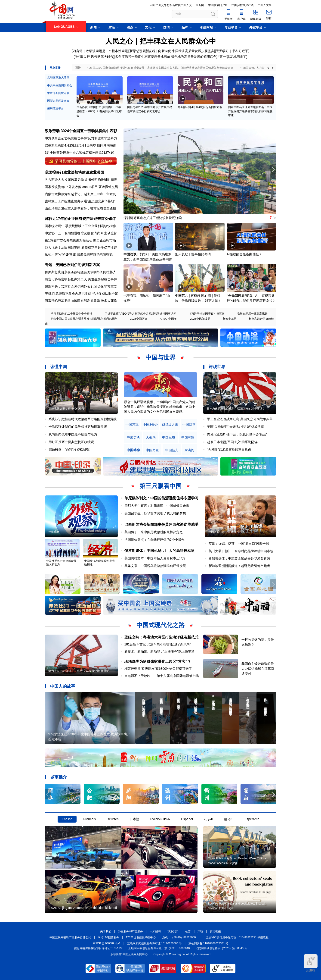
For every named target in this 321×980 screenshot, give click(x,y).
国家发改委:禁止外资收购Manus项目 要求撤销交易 (81, 187)
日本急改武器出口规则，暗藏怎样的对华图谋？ (236, 409)
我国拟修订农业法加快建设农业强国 (74, 172)
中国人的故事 (63, 686)
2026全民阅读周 (200, 319)
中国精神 (133, 450)
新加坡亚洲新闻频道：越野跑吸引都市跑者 (239, 566)
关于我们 (106, 931)
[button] (273, 169)
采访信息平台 (56, 108)
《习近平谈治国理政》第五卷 (207, 314)
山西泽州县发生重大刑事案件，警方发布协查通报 (80, 208)
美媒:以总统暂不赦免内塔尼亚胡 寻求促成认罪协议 (81, 294)
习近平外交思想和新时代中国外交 (171, 5)
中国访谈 (130, 254)
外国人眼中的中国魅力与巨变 (226, 532)
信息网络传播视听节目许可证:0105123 (98, 948)
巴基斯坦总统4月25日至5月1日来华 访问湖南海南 (81, 145)
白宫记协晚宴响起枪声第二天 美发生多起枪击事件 (81, 279)
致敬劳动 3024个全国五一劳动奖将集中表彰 (81, 131)
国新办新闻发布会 (58, 101)
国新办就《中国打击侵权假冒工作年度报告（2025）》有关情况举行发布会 (99, 111)
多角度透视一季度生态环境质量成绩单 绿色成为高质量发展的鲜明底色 (166, 57)
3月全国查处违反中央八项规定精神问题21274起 (79, 153)
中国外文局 (265, 5)
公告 (188, 931)
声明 (200, 931)
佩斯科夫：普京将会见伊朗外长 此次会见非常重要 (81, 286)
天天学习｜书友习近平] (232, 51)
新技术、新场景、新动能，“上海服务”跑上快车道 (159, 651)
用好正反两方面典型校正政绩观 (71, 442)
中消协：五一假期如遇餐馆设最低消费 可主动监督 (81, 233)
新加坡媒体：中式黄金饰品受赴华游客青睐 (239, 558)
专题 (49, 265)
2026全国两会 (139, 319)
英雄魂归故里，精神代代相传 (66, 409)
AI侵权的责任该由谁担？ (244, 254)
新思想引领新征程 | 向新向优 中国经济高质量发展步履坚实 (172, 51)
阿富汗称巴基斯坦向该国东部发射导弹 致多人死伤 (81, 301)
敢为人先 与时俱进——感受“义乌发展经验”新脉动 (79, 671)
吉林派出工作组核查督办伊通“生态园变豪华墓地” (80, 201)
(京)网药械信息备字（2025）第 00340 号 (222, 948)
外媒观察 (54, 532)
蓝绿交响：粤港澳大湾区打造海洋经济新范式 (161, 637)
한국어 (229, 819)
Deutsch (113, 819)
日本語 (134, 819)
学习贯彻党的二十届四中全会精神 (71, 314)
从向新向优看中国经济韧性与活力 (73, 434)
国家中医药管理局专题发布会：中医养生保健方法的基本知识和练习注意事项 (250, 111)
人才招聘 (155, 931)
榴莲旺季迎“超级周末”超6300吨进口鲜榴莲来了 (158, 669)
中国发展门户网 (218, 5)
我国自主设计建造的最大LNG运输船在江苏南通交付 (258, 669)
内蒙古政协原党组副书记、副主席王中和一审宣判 (80, 194)
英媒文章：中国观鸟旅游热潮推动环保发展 (155, 566)
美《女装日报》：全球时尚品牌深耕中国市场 (241, 551)
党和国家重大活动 (58, 78)
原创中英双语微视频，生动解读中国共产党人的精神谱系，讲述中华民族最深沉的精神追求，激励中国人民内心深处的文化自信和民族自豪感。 (160, 407)
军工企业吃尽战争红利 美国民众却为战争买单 (240, 419)
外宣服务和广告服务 (130, 931)
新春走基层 (230, 319)
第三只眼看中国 (160, 486)
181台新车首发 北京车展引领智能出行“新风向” (158, 644)
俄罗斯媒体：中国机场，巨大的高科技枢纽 (160, 551)
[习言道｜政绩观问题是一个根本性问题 (100, 51)
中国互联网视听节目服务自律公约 (70, 937)
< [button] (268, 68)
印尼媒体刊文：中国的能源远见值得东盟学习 (161, 498)
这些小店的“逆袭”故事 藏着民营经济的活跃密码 (79, 255)
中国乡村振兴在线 (243, 5)
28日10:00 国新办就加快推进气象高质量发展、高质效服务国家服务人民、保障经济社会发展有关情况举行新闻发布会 (161, 68)
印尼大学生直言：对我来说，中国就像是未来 (157, 506)
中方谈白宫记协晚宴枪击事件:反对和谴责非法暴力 (81, 138)
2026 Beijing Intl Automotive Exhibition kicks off (83, 908)
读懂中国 (59, 367)
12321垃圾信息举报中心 (141, 937)
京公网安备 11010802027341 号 (208, 943)
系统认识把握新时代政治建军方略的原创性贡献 (83, 419)
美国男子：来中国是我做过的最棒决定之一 (155, 532)
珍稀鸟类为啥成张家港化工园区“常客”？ (158, 662)
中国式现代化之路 (160, 625)
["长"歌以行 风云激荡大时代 (94, 57)
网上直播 (55, 68)
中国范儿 (182, 296)
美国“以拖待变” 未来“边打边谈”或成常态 (236, 427)
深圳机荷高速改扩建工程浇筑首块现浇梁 (153, 218)
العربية (208, 819)
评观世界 (217, 367)
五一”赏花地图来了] (233, 57)
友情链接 (215, 931)
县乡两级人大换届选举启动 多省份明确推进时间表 (81, 180)
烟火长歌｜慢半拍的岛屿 (193, 254)
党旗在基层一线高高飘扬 (252, 314)
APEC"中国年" (169, 319)
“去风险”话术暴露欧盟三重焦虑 (229, 450)
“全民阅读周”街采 (240, 296)
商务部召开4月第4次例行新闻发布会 (200, 107)
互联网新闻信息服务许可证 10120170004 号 (154, 943)
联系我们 (173, 931)
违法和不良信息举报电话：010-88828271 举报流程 (237, 937)
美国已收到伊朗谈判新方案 (78, 265)
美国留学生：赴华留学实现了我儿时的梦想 (155, 513)
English (67, 819)
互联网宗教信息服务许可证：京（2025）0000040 (159, 948)
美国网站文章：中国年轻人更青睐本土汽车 (155, 558)
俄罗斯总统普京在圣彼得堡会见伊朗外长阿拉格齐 (80, 272)
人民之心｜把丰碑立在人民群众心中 (161, 41)
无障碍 (311, 963)
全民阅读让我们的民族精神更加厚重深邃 (78, 427)
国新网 (200, 5)
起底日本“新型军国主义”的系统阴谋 (232, 442)
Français (90, 819)
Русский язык (160, 819)
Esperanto (252, 819)
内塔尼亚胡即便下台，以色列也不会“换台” (237, 434)
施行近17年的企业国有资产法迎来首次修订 (80, 219)
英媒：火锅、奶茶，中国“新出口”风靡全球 (239, 544)
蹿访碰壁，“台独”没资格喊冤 (69, 450)
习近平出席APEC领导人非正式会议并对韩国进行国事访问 (140, 314)
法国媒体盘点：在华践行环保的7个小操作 (154, 540)
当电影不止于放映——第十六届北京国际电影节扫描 (162, 676)
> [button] (273, 68)
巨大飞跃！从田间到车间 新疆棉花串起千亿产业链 (81, 247)
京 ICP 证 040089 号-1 (107, 943)
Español (187, 819)
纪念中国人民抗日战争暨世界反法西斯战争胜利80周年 (84, 319)
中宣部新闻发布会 (58, 93)
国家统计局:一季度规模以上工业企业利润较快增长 (81, 226)
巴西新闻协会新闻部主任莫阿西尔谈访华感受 (161, 524)
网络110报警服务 (108, 937)
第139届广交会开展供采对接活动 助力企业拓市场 (80, 240)
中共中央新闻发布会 (60, 85)
